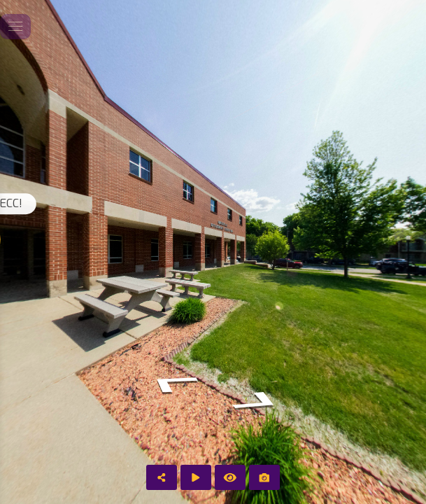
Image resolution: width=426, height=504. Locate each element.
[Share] (162, 477)
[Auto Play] (196, 477)
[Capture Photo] (264, 477)
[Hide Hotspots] (230, 477)
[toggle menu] (15, 27)
